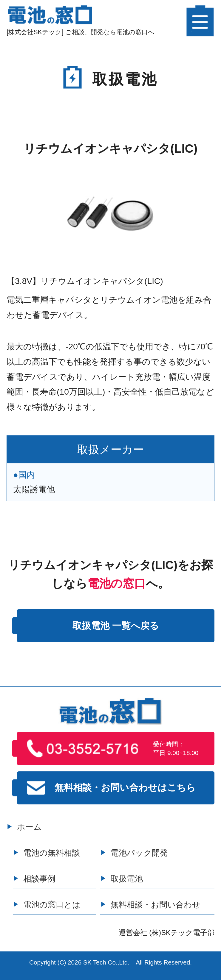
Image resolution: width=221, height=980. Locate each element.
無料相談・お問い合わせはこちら (111, 788)
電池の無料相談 (52, 853)
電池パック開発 (139, 853)
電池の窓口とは (52, 905)
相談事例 (39, 879)
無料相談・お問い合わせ (156, 905)
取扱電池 (127, 879)
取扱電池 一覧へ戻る (116, 626)
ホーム (29, 827)
